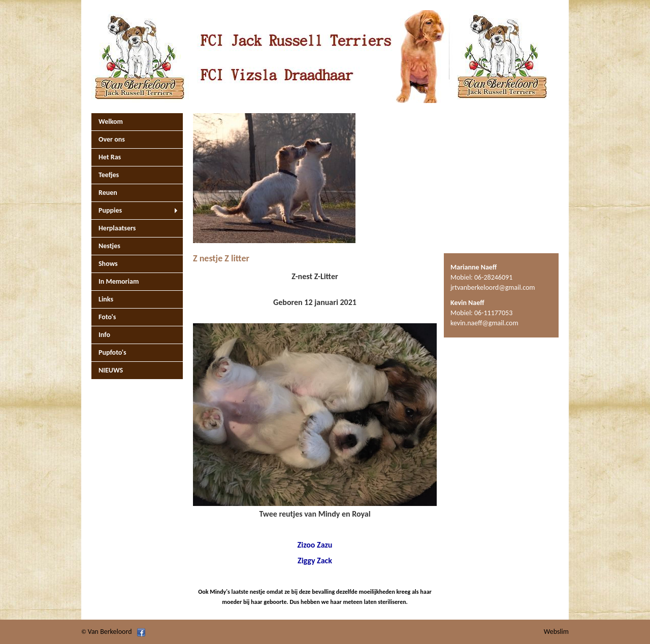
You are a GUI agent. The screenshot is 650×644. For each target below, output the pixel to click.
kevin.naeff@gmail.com (484, 323)
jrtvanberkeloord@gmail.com (493, 287)
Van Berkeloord (110, 632)
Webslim (556, 632)
